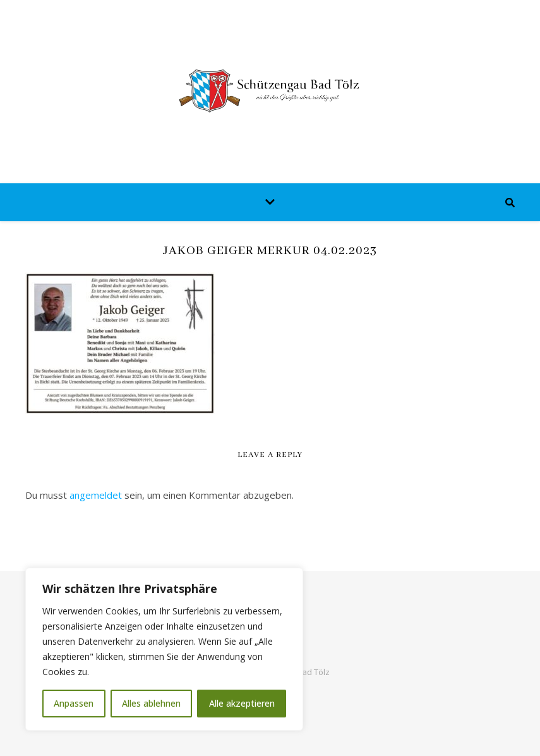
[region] (164, 649)
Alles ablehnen (151, 703)
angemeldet (96, 495)
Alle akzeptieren (242, 703)
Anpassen (74, 703)
